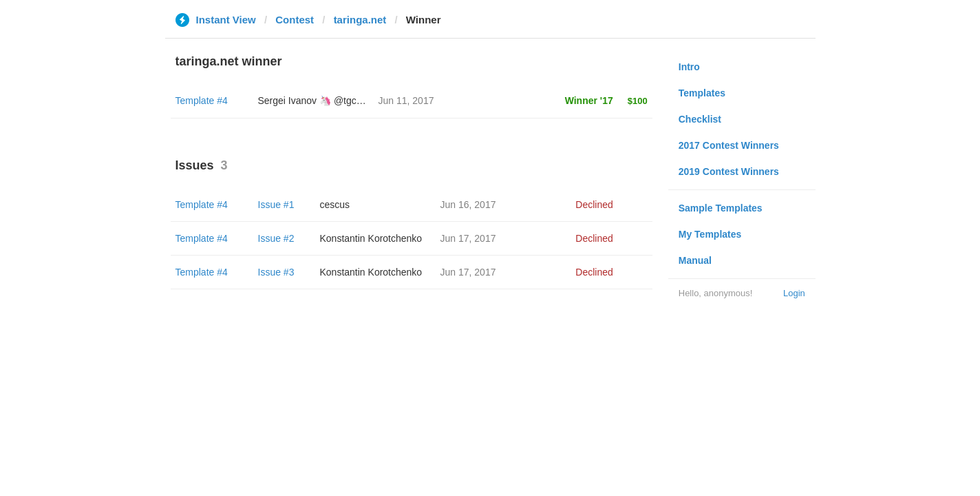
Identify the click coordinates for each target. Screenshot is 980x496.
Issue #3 (276, 272)
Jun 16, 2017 (468, 205)
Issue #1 (276, 205)
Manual (695, 260)
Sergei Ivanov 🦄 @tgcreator (320, 101)
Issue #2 (276, 238)
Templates (702, 93)
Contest (295, 20)
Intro (689, 67)
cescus (335, 205)
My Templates (710, 234)
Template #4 (202, 101)
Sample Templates (721, 208)
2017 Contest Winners (729, 145)
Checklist (700, 119)
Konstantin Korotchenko (371, 238)
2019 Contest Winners (729, 172)
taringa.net (360, 20)
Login (794, 293)
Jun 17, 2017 (468, 238)
